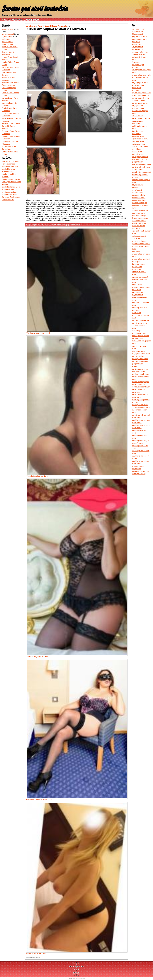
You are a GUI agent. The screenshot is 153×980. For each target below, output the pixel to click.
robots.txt (76, 973)
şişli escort (6, 39)
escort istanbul (7, 44)
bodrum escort (7, 42)
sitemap (76, 976)
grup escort (41, 225)
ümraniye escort (8, 34)
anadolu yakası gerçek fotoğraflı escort (68, 225)
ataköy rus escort (51, 225)
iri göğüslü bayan (32, 225)
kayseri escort (7, 37)
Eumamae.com (7, 29)
